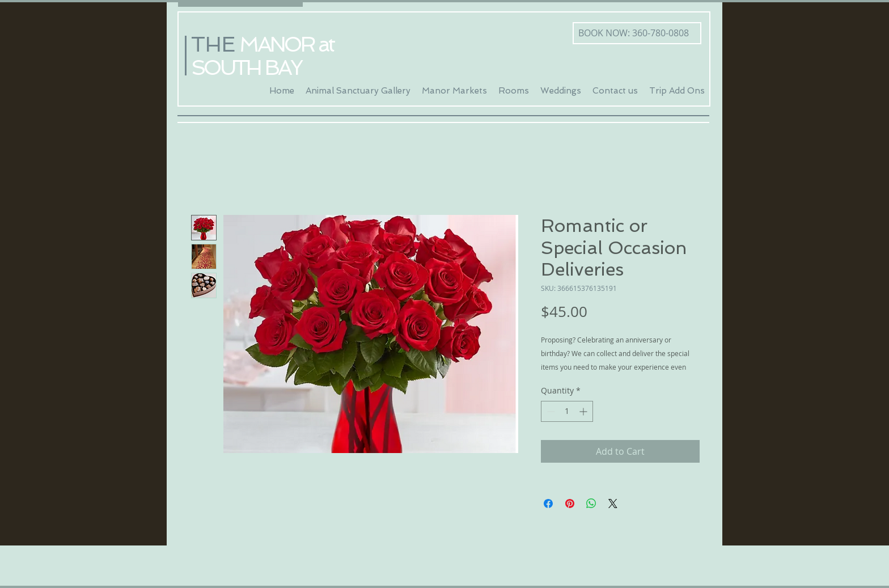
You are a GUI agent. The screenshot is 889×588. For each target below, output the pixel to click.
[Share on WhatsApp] (591, 504)
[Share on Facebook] (548, 504)
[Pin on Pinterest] (570, 504)
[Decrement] (550, 411)
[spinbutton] (567, 411)
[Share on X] (613, 504)
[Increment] (584, 411)
